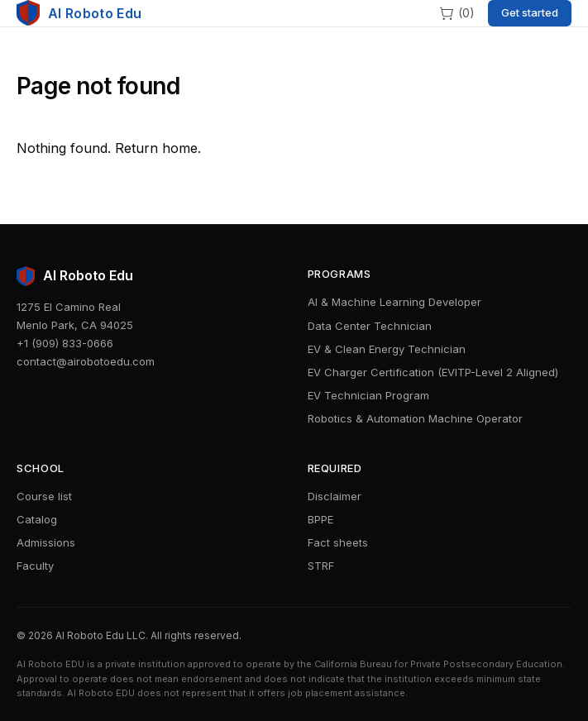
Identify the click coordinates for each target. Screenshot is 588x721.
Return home (156, 148)
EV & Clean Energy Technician (387, 349)
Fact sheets (338, 542)
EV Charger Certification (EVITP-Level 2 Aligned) (433, 372)
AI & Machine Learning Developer (394, 302)
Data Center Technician (370, 326)
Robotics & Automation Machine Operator (415, 418)
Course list (44, 496)
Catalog (37, 519)
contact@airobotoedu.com (86, 361)
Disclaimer (335, 496)
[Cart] (457, 13)
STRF (321, 566)
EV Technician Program (368, 395)
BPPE (320, 519)
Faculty (35, 566)
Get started (530, 12)
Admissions (46, 542)
